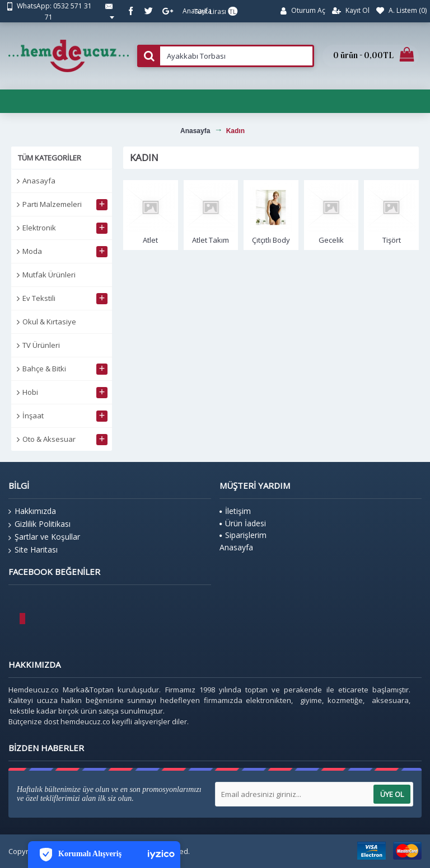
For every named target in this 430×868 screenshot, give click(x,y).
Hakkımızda (32, 511)
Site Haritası (33, 550)
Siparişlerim (243, 535)
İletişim (235, 511)
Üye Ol (392, 794)
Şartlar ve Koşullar (44, 537)
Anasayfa (39, 181)
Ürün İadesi (243, 523)
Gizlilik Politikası (39, 524)
